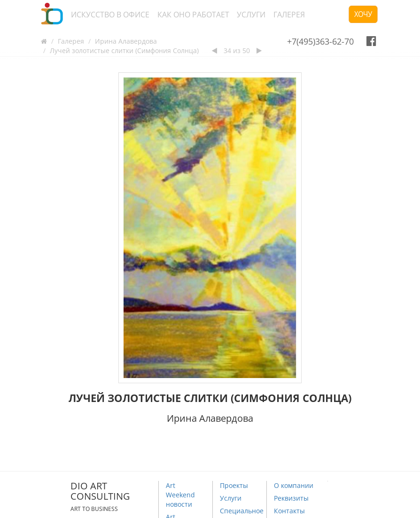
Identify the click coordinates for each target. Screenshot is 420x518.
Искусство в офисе (110, 15)
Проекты (234, 485)
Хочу (363, 14)
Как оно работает (193, 15)
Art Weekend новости (180, 495)
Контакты (289, 511)
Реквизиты (291, 498)
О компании (294, 485)
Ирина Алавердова (126, 41)
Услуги (251, 15)
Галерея (289, 15)
